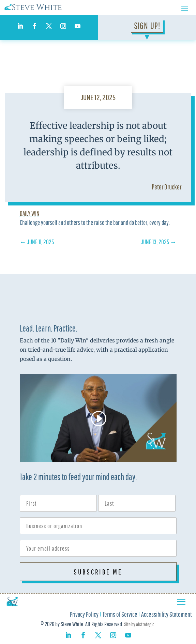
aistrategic (145, 624)
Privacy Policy (84, 615)
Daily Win (30, 213)
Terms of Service (120, 615)
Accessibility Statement (167, 615)
